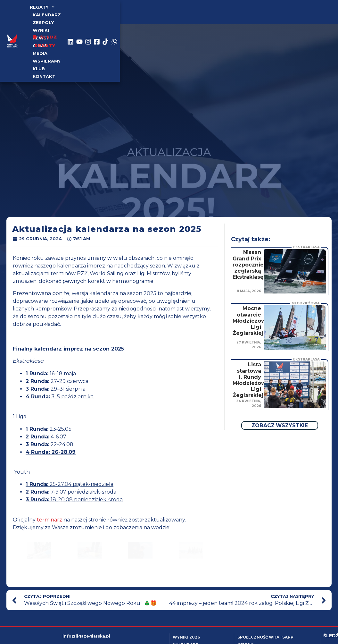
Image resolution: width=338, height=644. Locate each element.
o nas (183, 11)
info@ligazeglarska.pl (86, 636)
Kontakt (102, 18)
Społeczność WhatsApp (267, 637)
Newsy (160, 11)
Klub (77, 18)
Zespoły (111, 11)
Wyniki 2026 (186, 637)
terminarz (49, 520)
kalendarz (78, 11)
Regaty (45, 11)
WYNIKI (137, 11)
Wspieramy (49, 18)
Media (205, 11)
